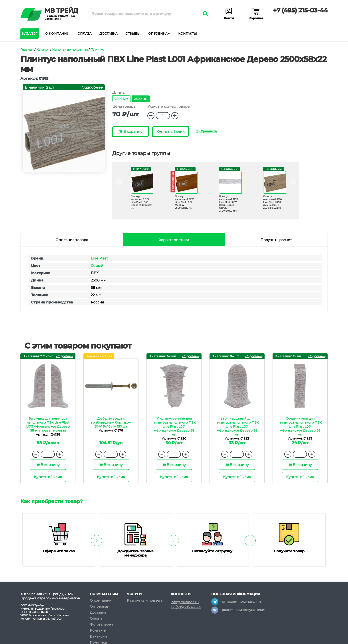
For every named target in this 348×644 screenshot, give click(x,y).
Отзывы (133, 34)
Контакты (188, 34)
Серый (97, 266)
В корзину (131, 132)
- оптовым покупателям (236, 601)
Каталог (30, 34)
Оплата (84, 34)
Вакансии (98, 636)
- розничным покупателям (238, 610)
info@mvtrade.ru (185, 602)
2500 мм (141, 99)
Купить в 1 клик (170, 132)
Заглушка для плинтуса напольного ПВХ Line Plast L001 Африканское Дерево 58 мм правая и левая (48, 424)
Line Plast (99, 258)
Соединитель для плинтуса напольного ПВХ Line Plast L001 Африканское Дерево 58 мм (300, 426)
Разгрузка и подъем (144, 600)
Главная (27, 50)
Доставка (108, 34)
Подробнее (92, 87)
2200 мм (121, 99)
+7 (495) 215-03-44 (300, 10)
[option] (139, 192)
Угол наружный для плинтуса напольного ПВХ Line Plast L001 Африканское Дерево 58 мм (237, 426)
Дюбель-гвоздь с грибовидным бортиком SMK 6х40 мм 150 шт (111, 422)
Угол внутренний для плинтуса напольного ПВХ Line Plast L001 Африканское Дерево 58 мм (174, 426)
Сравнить (206, 131)
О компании (57, 34)
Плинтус (98, 50)
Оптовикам (159, 34)
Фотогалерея (101, 624)
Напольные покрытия (70, 50)
